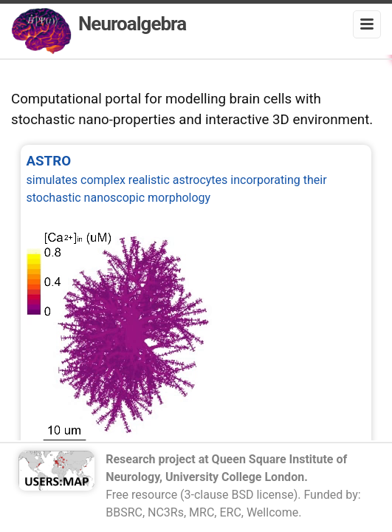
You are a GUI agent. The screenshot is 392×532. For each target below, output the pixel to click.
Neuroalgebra (99, 31)
